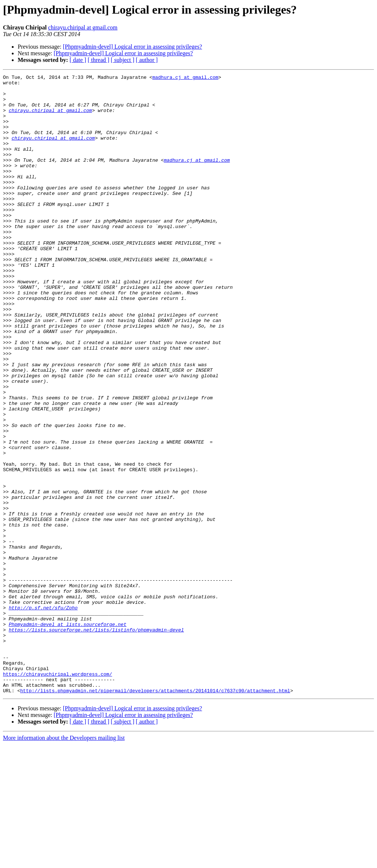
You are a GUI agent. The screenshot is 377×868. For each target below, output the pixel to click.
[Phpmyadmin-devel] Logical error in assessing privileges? (133, 47)
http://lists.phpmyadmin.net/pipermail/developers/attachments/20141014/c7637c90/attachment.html (155, 814)
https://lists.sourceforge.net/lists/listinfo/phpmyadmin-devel (96, 741)
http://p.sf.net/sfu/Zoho (43, 715)
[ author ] (147, 60)
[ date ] (78, 60)
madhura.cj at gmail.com (185, 78)
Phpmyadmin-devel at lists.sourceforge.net (68, 735)
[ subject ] (123, 60)
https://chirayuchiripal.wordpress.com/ (57, 794)
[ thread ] (98, 60)
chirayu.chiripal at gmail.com (83, 27)
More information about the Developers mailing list (64, 862)
